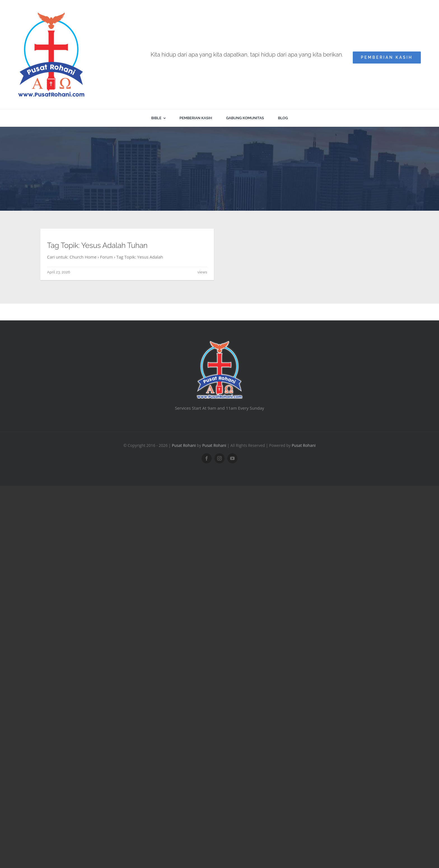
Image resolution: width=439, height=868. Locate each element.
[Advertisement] (219, 169)
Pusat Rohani (184, 445)
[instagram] (219, 458)
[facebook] (207, 458)
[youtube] (232, 458)
